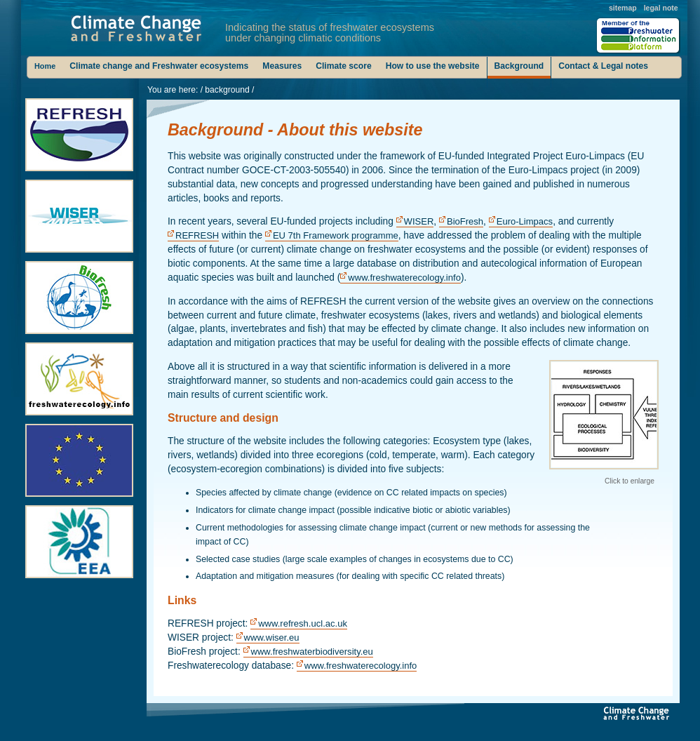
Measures (282, 66)
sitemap (623, 8)
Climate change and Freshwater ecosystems (159, 66)
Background (519, 66)
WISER (419, 221)
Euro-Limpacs (525, 221)
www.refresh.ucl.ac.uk (303, 623)
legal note (661, 8)
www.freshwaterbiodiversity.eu (312, 652)
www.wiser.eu (272, 637)
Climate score (343, 66)
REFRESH (197, 235)
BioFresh (465, 221)
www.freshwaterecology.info (404, 278)
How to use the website (433, 66)
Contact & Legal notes (603, 66)
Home (45, 66)
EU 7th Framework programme (336, 235)
